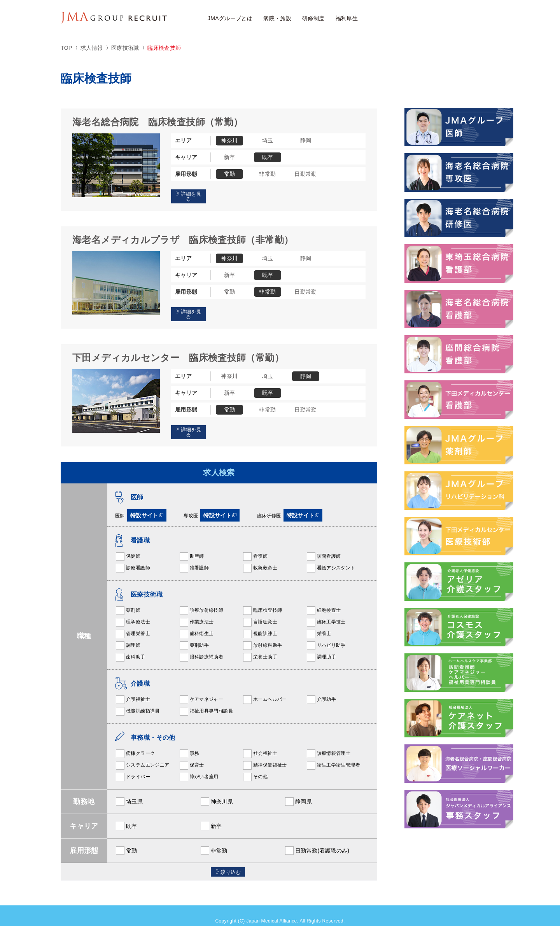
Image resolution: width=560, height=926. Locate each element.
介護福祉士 (133, 688)
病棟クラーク (135, 742)
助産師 (192, 545)
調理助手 (321, 646)
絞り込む (228, 861)
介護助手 (321, 688)
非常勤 (214, 839)
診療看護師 (133, 557)
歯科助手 (130, 646)
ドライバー (133, 765)
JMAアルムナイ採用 (480, 18)
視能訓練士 (260, 622)
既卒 (126, 814)
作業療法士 (196, 611)
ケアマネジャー (201, 688)
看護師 (255, 545)
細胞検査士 (324, 599)
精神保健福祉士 (265, 754)
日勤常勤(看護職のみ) (317, 839)
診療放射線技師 (201, 599)
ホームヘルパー (265, 688)
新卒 (211, 814)
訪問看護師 (324, 545)
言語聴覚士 (260, 611)
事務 (189, 742)
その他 (255, 765)
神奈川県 (217, 790)
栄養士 (319, 622)
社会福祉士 (260, 742)
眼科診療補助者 (201, 646)
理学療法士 (133, 611)
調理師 (128, 634)
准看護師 (194, 557)
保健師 (128, 545)
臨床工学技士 (326, 611)
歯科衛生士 (196, 622)
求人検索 (396, 19)
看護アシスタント (331, 557)
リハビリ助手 (326, 634)
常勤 (126, 839)
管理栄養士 (133, 622)
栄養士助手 (260, 646)
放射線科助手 (262, 634)
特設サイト (147, 504)
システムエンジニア (142, 754)
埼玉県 (129, 790)
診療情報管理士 (328, 742)
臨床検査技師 (262, 599)
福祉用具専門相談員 (206, 700)
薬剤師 (128, 599)
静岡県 (298, 790)
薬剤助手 (194, 634)
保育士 (192, 754)
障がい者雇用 (199, 765)
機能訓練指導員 (137, 700)
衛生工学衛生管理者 (333, 754)
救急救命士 (260, 557)
